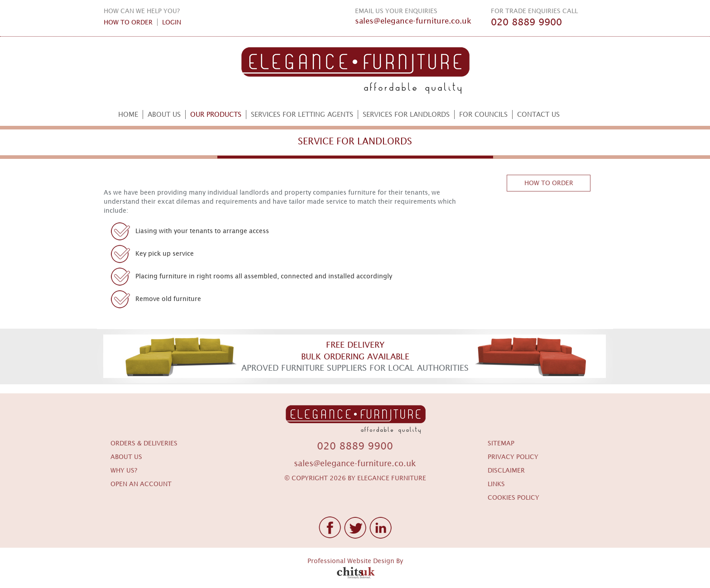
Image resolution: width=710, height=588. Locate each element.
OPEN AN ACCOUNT (141, 484)
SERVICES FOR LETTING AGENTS (302, 114)
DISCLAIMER (506, 470)
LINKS (496, 484)
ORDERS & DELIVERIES (144, 443)
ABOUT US (164, 114)
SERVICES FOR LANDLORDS (406, 114)
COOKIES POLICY (513, 497)
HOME (128, 114)
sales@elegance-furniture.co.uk (413, 21)
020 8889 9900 (526, 22)
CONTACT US (538, 114)
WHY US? (124, 470)
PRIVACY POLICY (513, 457)
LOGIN (172, 22)
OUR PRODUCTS (216, 114)
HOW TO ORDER (128, 22)
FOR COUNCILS (483, 114)
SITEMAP (501, 443)
